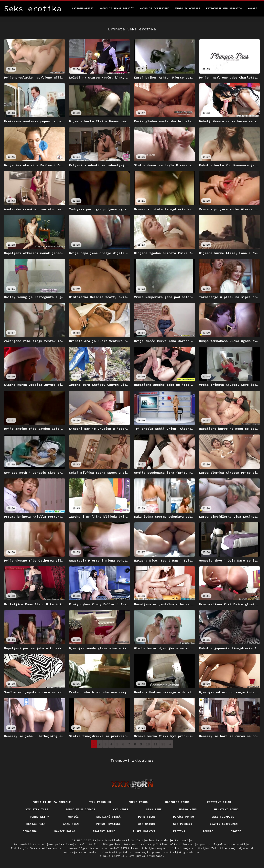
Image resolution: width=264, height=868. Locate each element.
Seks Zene (154, 809)
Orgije (236, 831)
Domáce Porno (183, 817)
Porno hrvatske (108, 824)
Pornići (73, 817)
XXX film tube (37, 809)
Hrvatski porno (226, 809)
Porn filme (147, 817)
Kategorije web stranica (224, 8)
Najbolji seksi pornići (117, 8)
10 (148, 744)
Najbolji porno (177, 802)
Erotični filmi (219, 802)
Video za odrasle (188, 8)
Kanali (252, 8)
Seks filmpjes (223, 817)
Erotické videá (108, 817)
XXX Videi (121, 809)
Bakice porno (65, 831)
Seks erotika (115, 856)
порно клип (188, 809)
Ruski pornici (144, 831)
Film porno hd (100, 802)
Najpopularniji (83, 8)
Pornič (208, 831)
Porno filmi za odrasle (52, 802)
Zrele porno (138, 802)
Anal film (71, 824)
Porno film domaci (81, 809)
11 (156, 744)
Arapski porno (104, 831)
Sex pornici (183, 824)
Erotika (179, 831)
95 (163, 744)
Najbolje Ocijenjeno (154, 8)
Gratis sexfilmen (224, 824)
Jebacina (30, 831)
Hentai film (36, 824)
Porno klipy (39, 817)
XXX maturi (147, 824)
